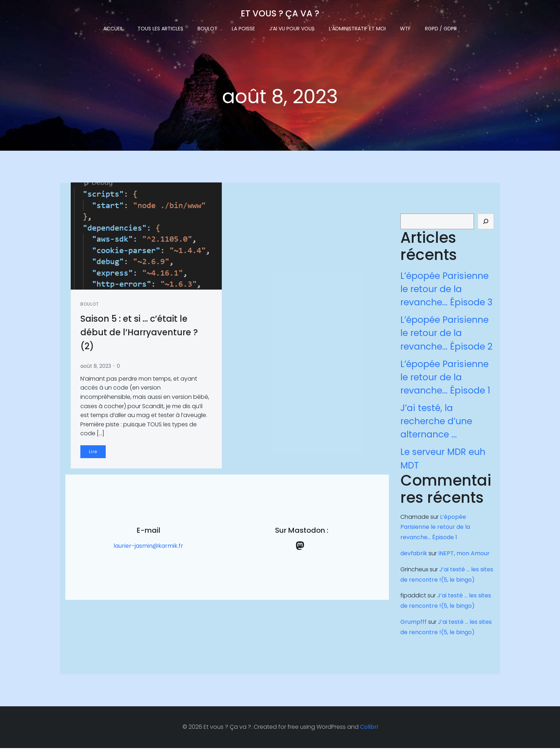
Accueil (113, 27)
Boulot (207, 27)
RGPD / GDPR (441, 27)
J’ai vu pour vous (292, 27)
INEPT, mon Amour (463, 556)
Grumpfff (413, 624)
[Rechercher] (486, 224)
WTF (405, 27)
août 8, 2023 (97, 368)
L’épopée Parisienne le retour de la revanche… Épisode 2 (446, 335)
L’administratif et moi (357, 27)
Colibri (369, 731)
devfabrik (413, 556)
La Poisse (243, 27)
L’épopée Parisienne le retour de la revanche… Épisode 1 (445, 379)
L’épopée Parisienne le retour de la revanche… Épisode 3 (446, 292)
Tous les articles (160, 27)
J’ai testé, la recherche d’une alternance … (436, 424)
